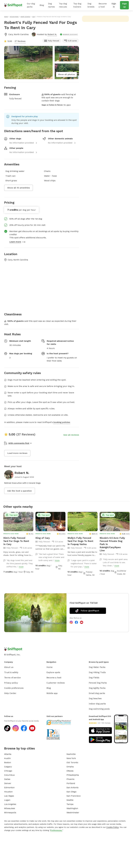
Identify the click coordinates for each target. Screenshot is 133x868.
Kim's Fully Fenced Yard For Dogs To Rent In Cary (16, 541)
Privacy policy (11, 683)
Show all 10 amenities (19, 188)
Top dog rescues (63, 5)
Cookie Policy (112, 827)
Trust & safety (11, 672)
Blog (42, 5)
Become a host (103, 5)
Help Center (10, 693)
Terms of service (12, 678)
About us (9, 667)
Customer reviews (56, 683)
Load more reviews (17, 453)
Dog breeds (91, 5)
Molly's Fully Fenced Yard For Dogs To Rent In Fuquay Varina (80, 541)
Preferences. (56, 830)
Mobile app (52, 693)
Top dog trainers (77, 5)
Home (49, 667)
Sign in (114, 5)
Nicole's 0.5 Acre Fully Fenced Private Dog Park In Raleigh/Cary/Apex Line (112, 544)
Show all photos (66, 74)
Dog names (51, 5)
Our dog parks (31, 5)
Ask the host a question (20, 491)
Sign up (124, 5)
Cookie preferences (14, 688)
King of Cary (43, 538)
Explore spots (53, 672)
